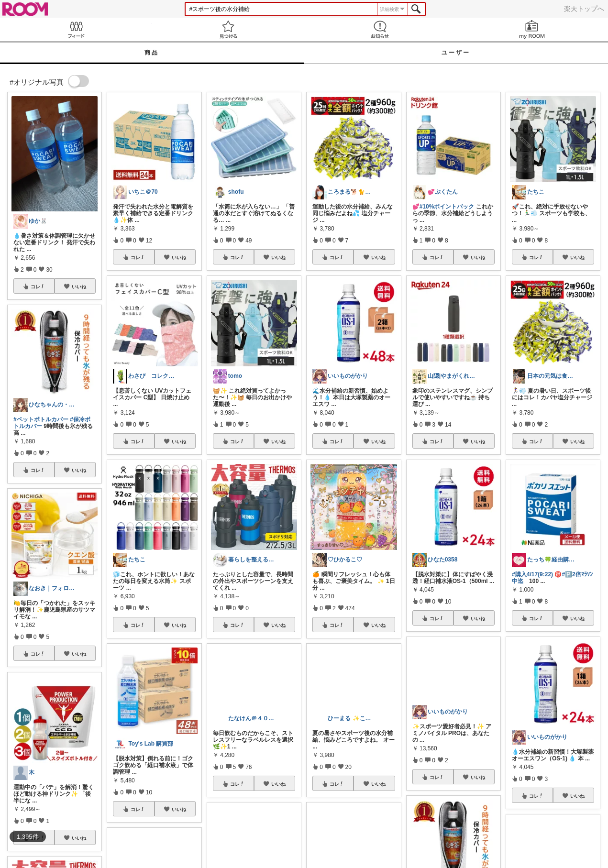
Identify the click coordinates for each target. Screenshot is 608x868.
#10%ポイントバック (447, 207)
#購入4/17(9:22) (532, 574)
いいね (79, 286)
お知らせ (380, 29)
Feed (76, 29)
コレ (38, 286)
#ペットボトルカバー (41, 419)
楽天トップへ (584, 9)
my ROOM (532, 29)
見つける (228, 29)
